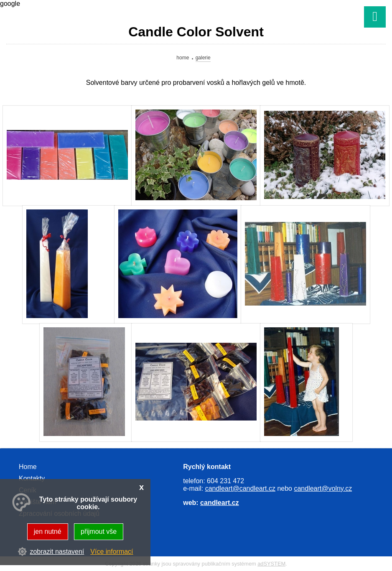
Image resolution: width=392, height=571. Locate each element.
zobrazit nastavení (57, 552)
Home (183, 58)
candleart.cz (219, 503)
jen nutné (48, 531)
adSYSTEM (271, 564)
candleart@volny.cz (323, 488)
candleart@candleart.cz (240, 488)
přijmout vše (99, 531)
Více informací (112, 552)
